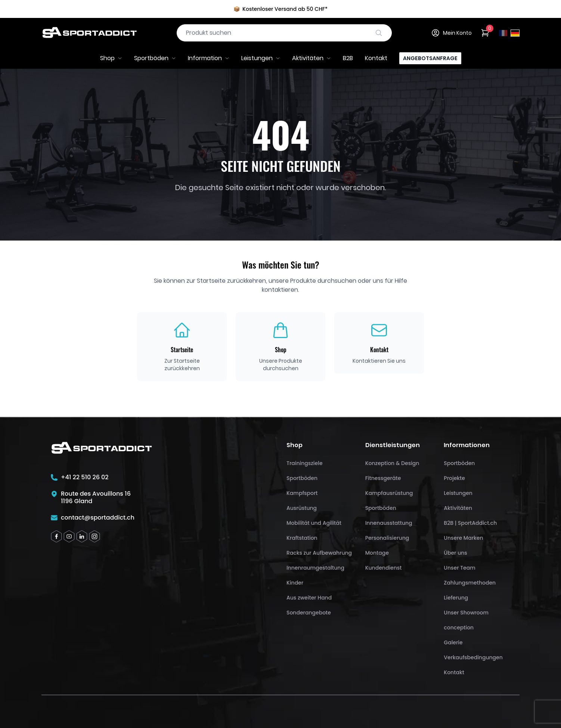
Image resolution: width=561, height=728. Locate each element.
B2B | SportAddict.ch (470, 523)
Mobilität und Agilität (314, 523)
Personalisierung (387, 538)
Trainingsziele (305, 463)
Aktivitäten (312, 58)
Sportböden (155, 58)
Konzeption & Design (392, 463)
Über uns (455, 553)
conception (459, 628)
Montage (377, 553)
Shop (111, 58)
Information (209, 58)
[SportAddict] (89, 33)
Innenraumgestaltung (315, 568)
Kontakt (376, 58)
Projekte (454, 478)
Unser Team (459, 568)
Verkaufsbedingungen (473, 657)
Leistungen (261, 58)
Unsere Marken (463, 538)
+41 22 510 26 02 (85, 477)
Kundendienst (384, 568)
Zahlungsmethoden (470, 583)
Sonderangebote (309, 613)
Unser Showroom (466, 613)
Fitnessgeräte (383, 478)
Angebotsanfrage (430, 58)
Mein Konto (451, 33)
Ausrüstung (302, 508)
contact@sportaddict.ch (98, 518)
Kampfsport (302, 493)
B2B (348, 58)
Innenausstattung (389, 523)
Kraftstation (302, 538)
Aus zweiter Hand (309, 598)
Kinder (295, 583)
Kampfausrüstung (389, 493)
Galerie (453, 642)
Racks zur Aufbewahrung (319, 553)
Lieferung (456, 598)
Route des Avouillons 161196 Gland (96, 498)
